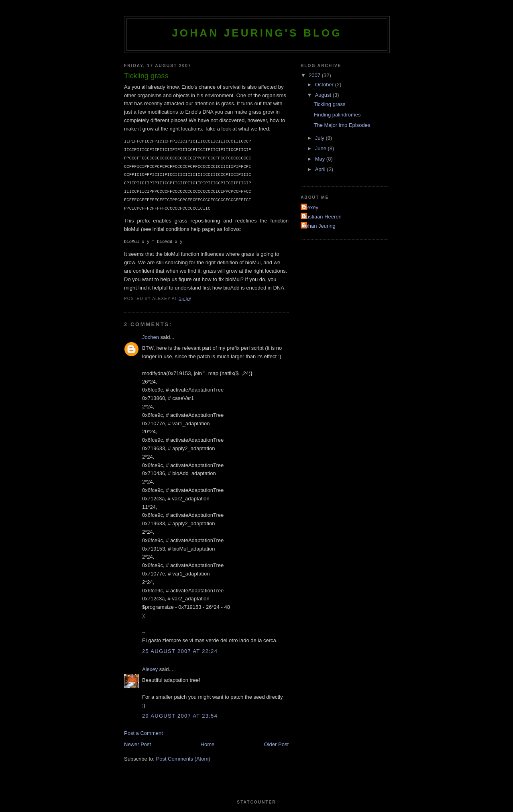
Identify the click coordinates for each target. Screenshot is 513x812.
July (321, 138)
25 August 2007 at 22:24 (180, 651)
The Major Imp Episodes (342, 125)
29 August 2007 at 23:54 (180, 716)
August (324, 95)
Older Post (276, 744)
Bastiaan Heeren (322, 217)
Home (208, 744)
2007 (315, 75)
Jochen (151, 337)
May (321, 159)
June (322, 148)
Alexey (150, 669)
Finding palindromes (337, 115)
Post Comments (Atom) (183, 759)
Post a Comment (144, 733)
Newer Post (137, 744)
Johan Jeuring (319, 226)
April (321, 169)
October (325, 85)
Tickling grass (329, 104)
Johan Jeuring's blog (257, 33)
